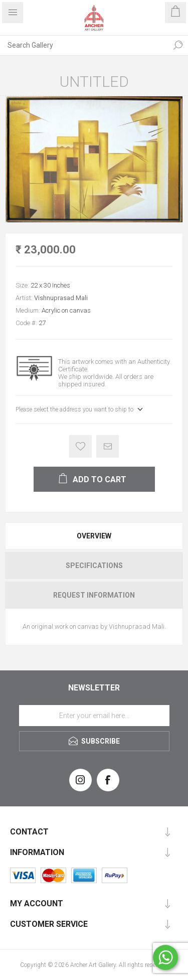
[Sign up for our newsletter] (94, 716)
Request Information (94, 595)
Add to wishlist (80, 446)
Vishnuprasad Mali (61, 298)
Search (178, 45)
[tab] (94, 536)
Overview (94, 536)
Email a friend (108, 446)
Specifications (94, 566)
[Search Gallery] (84, 45)
